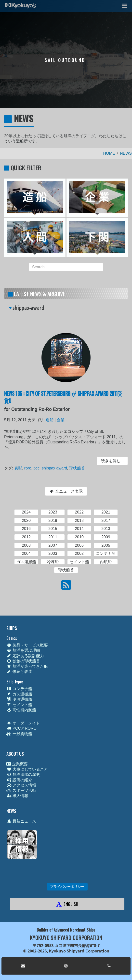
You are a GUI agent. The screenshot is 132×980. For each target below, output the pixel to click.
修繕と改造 (19, 671)
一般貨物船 (19, 734)
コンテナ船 (19, 689)
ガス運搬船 (19, 694)
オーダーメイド (23, 723)
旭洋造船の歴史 (23, 775)
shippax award (55, 468)
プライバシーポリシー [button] (67, 887)
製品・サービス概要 (27, 645)
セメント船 (19, 705)
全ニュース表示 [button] (66, 491)
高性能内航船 (21, 710)
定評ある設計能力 (25, 656)
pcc (37, 468)
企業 (61, 421)
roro (29, 468)
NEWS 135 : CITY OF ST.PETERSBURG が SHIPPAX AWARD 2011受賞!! (63, 398)
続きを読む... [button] (111, 461)
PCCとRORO (21, 728)
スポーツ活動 (21, 791)
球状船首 (77, 468)
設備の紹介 (19, 780)
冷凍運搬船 (19, 699)
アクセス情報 (21, 785)
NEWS (126, 153)
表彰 (19, 468)
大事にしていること (27, 769)
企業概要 (17, 764)
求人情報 (17, 796)
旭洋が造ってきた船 (27, 666)
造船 (50, 421)
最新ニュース (21, 821)
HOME (109, 153)
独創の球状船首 (23, 661)
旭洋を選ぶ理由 (23, 650)
